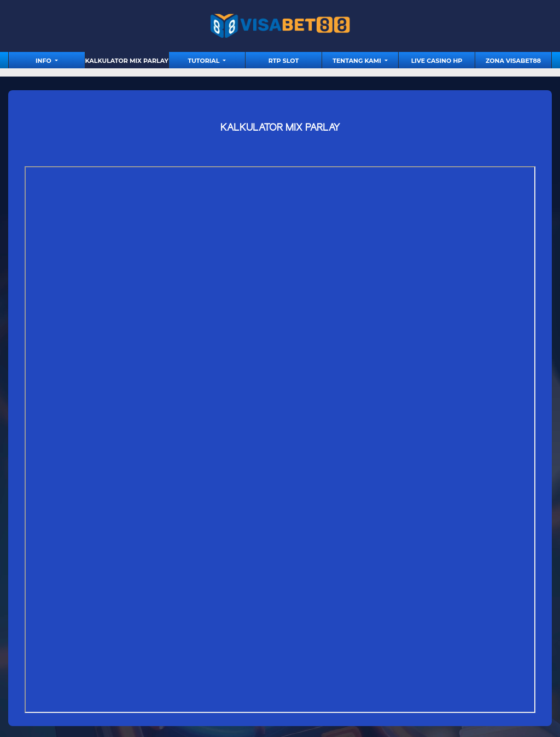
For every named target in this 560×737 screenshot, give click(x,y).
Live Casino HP (437, 61)
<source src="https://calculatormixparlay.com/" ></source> (280, 440)
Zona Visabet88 (513, 61)
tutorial (205, 61)
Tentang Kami (358, 61)
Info (44, 61)
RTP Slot (284, 61)
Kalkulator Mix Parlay (127, 61)
